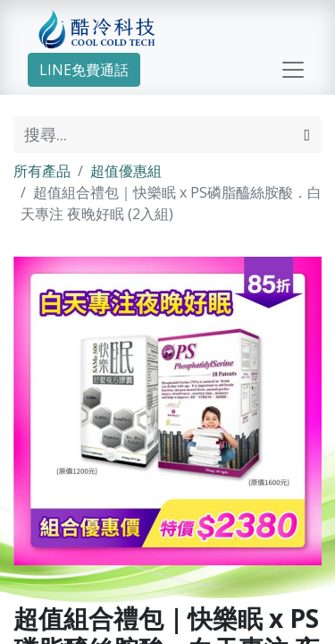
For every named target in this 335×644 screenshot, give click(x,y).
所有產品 (42, 171)
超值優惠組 (126, 171)
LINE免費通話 (84, 70)
